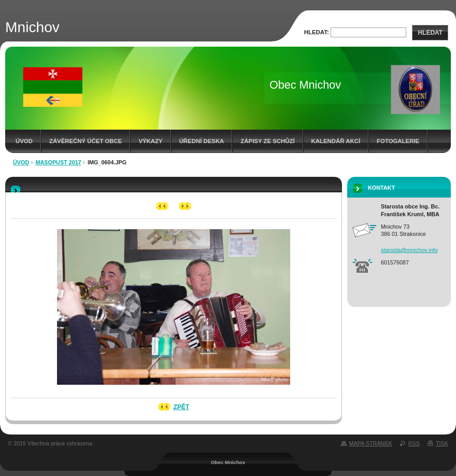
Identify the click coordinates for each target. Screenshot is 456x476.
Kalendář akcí (336, 141)
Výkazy (150, 141)
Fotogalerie (398, 141)
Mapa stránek (371, 443)
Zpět (182, 407)
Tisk (442, 443)
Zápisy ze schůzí (267, 141)
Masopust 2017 (59, 162)
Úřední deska (202, 141)
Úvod (24, 141)
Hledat (430, 33)
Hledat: (317, 32)
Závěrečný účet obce (86, 141)
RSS (414, 443)
